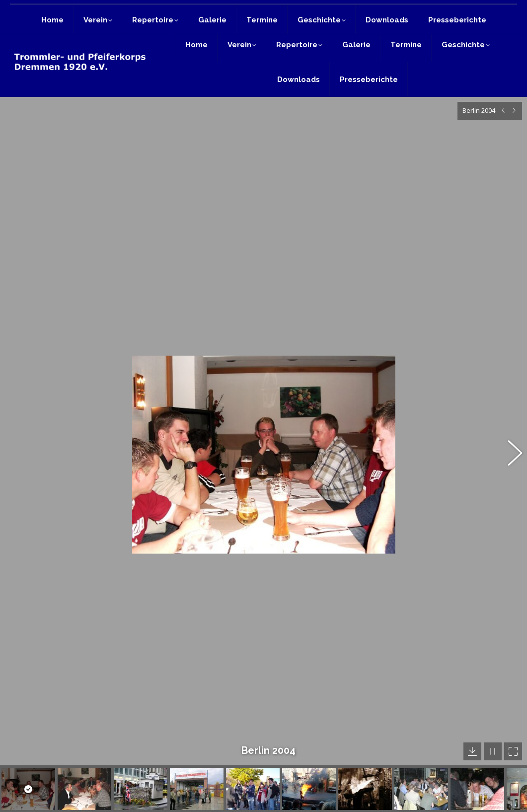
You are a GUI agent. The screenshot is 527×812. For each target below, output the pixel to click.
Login (504, 13)
